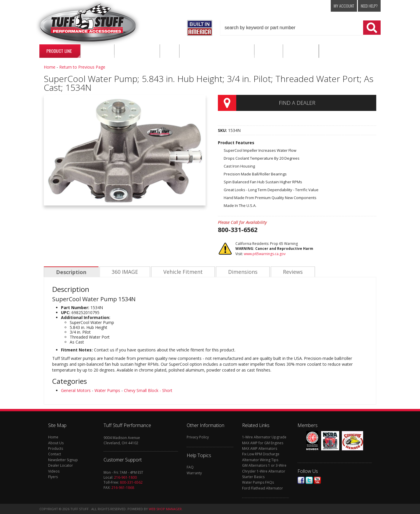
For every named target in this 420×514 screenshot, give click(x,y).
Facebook (301, 480)
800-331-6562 (131, 482)
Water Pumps (107, 390)
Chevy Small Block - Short (148, 390)
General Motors (76, 390)
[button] (300, 28)
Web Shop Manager (165, 509)
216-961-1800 (125, 477)
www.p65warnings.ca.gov (265, 254)
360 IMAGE (124, 272)
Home (50, 67)
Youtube (317, 480)
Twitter (309, 480)
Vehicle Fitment (182, 272)
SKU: (223, 130)
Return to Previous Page (82, 67)
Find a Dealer (297, 103)
